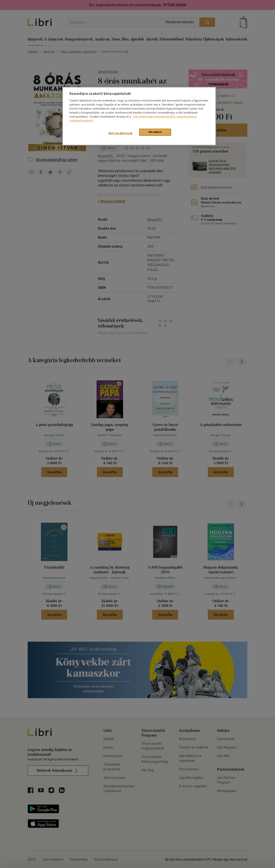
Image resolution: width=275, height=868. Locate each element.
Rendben (155, 132)
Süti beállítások (121, 133)
